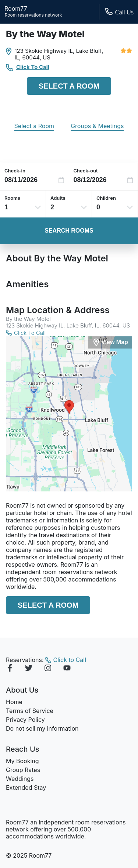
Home (14, 702)
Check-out (86, 171)
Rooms (12, 198)
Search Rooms (69, 231)
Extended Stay (26, 788)
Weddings (20, 779)
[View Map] (110, 342)
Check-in (15, 171)
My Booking (22, 761)
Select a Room (69, 86)
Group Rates (23, 770)
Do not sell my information (42, 728)
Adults (58, 198)
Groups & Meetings (97, 126)
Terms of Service (30, 711)
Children (106, 198)
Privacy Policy (25, 720)
